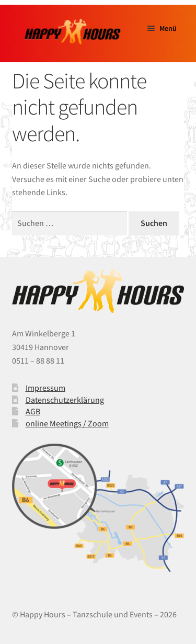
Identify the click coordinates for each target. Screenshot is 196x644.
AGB (33, 411)
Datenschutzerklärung (65, 400)
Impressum (45, 388)
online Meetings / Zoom (67, 423)
